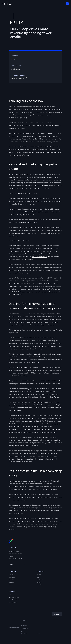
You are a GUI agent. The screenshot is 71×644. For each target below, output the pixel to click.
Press (10, 605)
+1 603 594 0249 (17, 559)
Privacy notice (25, 620)
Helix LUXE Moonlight (24, 259)
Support (39, 582)
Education (39, 585)
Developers (40, 580)
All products (12, 575)
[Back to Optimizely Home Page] (7, 4)
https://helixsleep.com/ (19, 78)
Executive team (13, 602)
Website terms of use (27, 623)
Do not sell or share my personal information (33, 634)
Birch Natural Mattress (39, 257)
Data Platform (15, 69)
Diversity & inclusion (14, 600)
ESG (22, 631)
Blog (38, 577)
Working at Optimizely (15, 597)
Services (11, 585)
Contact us (12, 557)
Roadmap (11, 582)
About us (11, 595)
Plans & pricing (13, 577)
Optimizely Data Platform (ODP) (36, 267)
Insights (39, 575)
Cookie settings (25, 628)
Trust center (24, 626)
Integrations (12, 580)
